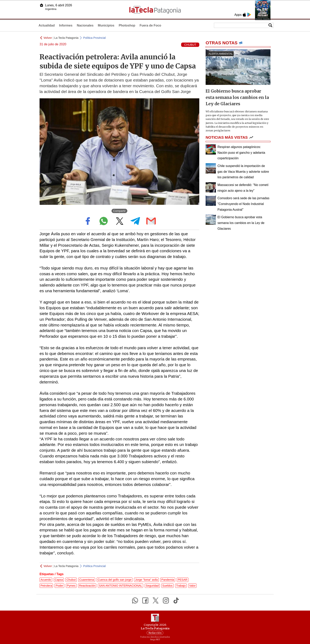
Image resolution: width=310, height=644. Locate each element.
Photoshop (127, 25)
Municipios (106, 25)
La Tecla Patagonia (66, 38)
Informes (66, 25)
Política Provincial (95, 38)
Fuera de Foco (150, 25)
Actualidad (47, 25)
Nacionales (85, 25)
